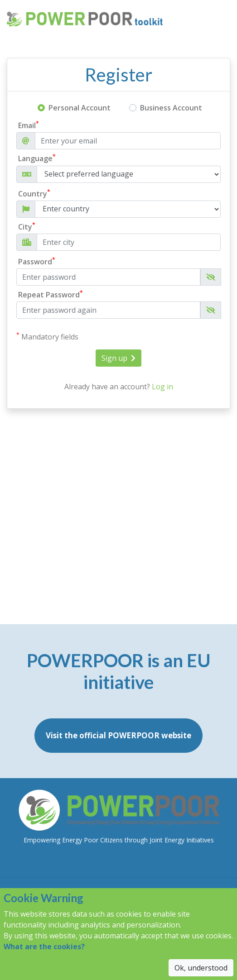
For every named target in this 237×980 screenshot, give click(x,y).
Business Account (171, 108)
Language (37, 158)
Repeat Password (51, 294)
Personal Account (80, 108)
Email (29, 125)
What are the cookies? (44, 947)
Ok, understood (201, 968)
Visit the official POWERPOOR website (119, 735)
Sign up (119, 358)
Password (37, 261)
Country (34, 194)
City (27, 227)
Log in (162, 387)
